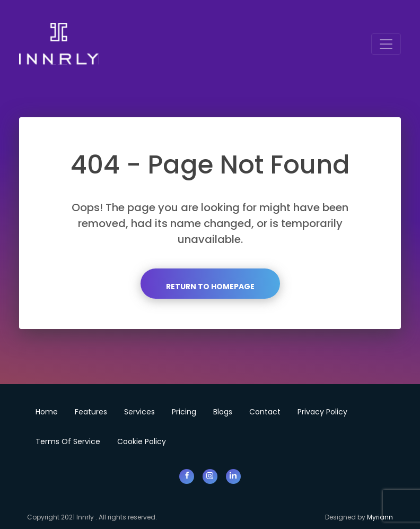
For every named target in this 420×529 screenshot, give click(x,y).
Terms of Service (68, 441)
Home (47, 412)
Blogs (223, 412)
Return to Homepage (210, 287)
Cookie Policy (142, 441)
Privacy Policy (322, 412)
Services (139, 412)
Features (91, 412)
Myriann (380, 517)
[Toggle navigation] (386, 44)
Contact (265, 412)
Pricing (184, 412)
